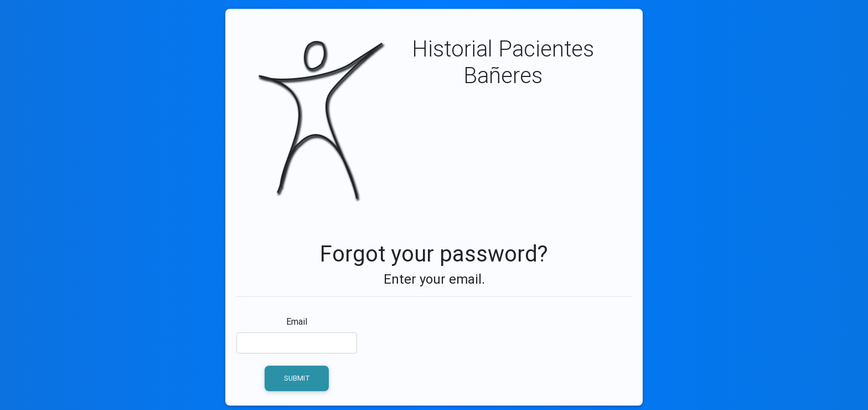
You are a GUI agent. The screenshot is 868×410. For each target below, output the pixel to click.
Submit (297, 378)
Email (297, 321)
